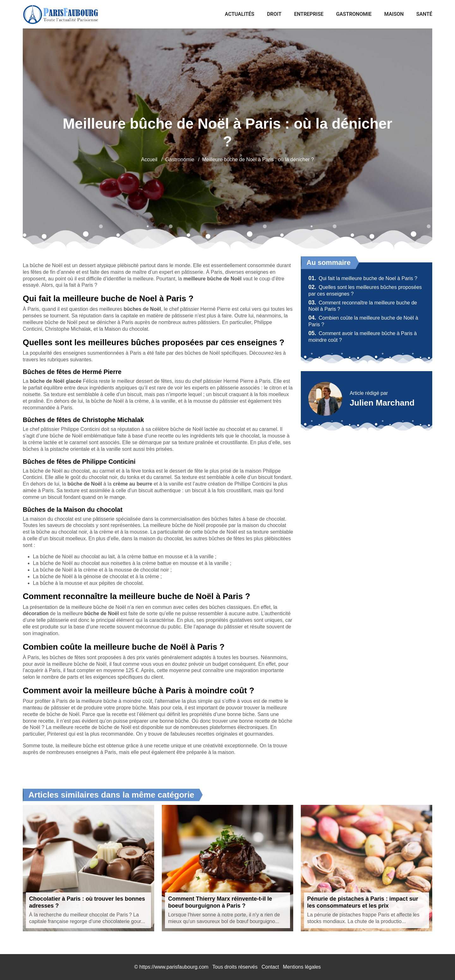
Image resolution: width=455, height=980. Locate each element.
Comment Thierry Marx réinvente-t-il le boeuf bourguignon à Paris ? (220, 902)
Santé (424, 14)
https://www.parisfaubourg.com (174, 967)
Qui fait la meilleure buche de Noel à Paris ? (363, 278)
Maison (394, 14)
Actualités (240, 14)
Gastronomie (354, 14)
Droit (274, 14)
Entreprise (309, 14)
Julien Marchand (382, 403)
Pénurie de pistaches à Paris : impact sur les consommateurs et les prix (363, 902)
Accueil (149, 159)
